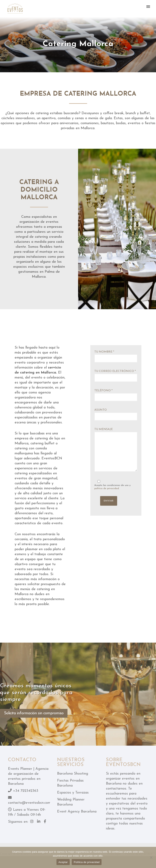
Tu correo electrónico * (116, 376)
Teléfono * (116, 395)
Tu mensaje (116, 451)
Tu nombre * (116, 356)
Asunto (116, 415)
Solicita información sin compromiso (34, 713)
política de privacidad (107, 488)
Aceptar (63, 862)
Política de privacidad (87, 862)
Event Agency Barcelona (77, 812)
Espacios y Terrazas (73, 793)
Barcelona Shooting (73, 774)
